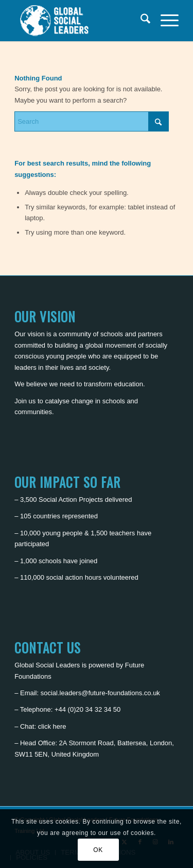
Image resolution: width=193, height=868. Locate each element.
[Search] (140, 21)
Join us (25, 401)
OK (98, 850)
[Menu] (164, 21)
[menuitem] (140, 21)
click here (52, 726)
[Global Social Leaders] (80, 21)
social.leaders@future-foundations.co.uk (100, 693)
